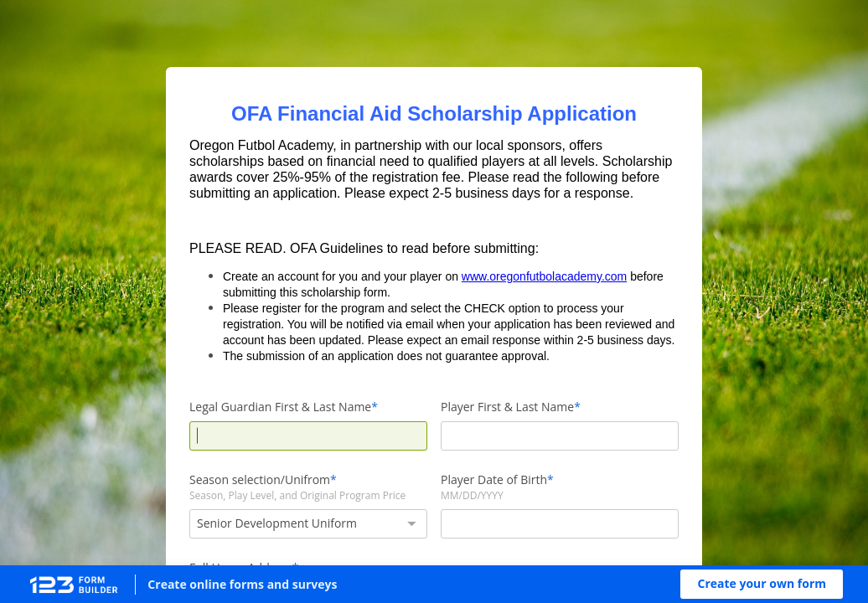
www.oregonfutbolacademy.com (544, 276)
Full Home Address (241, 567)
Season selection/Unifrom (260, 479)
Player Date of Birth (494, 479)
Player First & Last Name (507, 407)
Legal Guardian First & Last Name (280, 407)
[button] (762, 584)
